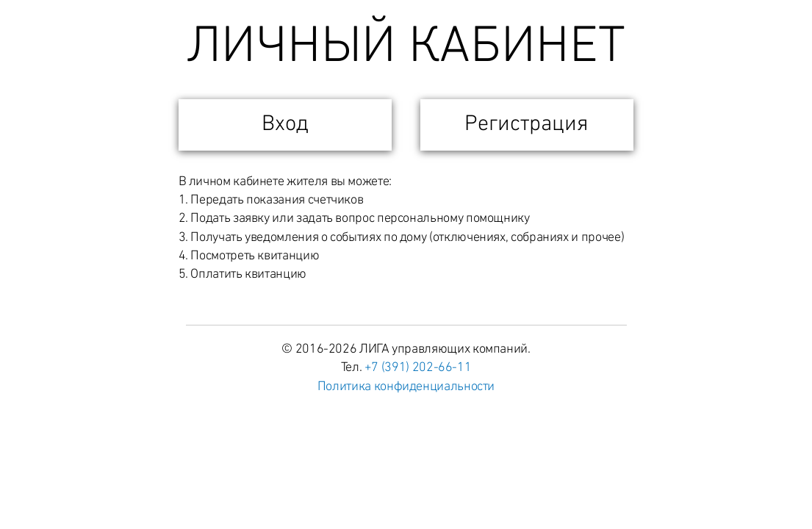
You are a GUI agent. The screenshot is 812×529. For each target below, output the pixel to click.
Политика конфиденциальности (406, 387)
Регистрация (527, 125)
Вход (285, 125)
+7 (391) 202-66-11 (418, 368)
